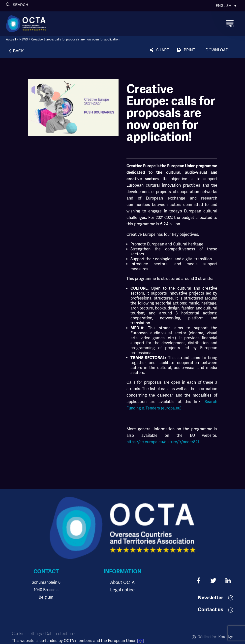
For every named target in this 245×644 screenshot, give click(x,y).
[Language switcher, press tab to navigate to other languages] (226, 6)
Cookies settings (27, 634)
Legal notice (122, 590)
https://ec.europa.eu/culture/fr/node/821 (163, 442)
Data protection (59, 634)
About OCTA (122, 582)
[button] (17, 5)
